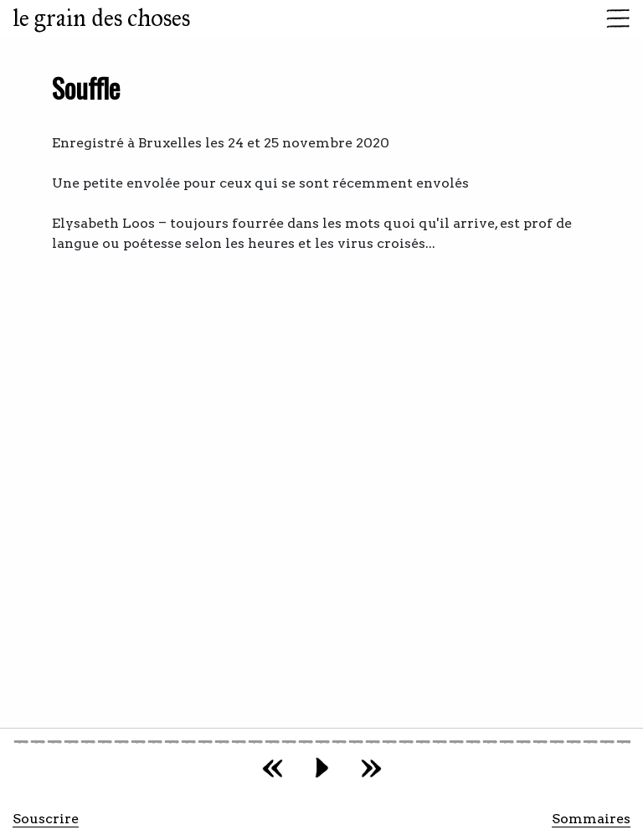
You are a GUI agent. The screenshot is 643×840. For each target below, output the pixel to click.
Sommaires (591, 819)
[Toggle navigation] (613, 18)
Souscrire (46, 819)
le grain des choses (101, 18)
